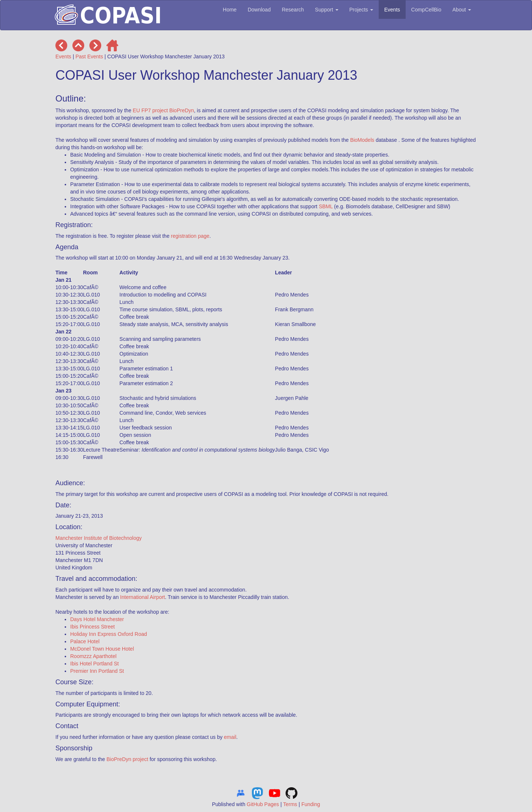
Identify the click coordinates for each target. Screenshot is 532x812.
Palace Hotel (85, 641)
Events (392, 10)
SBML (326, 206)
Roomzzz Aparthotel (93, 656)
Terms (290, 804)
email (230, 737)
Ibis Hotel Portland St (95, 664)
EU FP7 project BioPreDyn (163, 110)
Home (230, 10)
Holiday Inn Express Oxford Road (109, 634)
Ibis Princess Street (93, 627)
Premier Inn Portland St (97, 671)
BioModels (362, 140)
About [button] (462, 10)
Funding (311, 804)
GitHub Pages (263, 804)
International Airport (142, 597)
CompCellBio (426, 10)
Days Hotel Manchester (97, 619)
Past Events (89, 56)
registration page (190, 236)
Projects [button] (361, 10)
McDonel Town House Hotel (102, 649)
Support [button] (327, 10)
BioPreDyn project (127, 759)
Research (293, 10)
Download (259, 10)
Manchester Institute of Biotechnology (98, 538)
